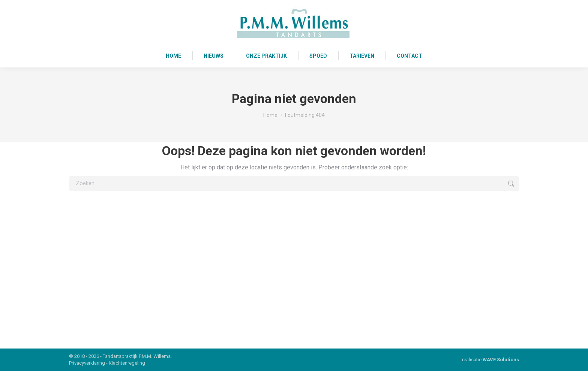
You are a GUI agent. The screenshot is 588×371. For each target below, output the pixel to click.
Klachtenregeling (127, 363)
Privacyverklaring (87, 363)
